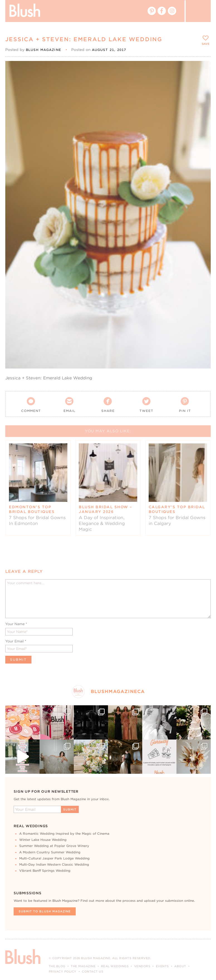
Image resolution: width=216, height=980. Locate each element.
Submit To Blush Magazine (45, 911)
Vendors (142, 966)
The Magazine (83, 966)
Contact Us (93, 971)
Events (162, 966)
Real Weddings (115, 966)
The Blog (57, 966)
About (180, 966)
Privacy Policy (63, 971)
